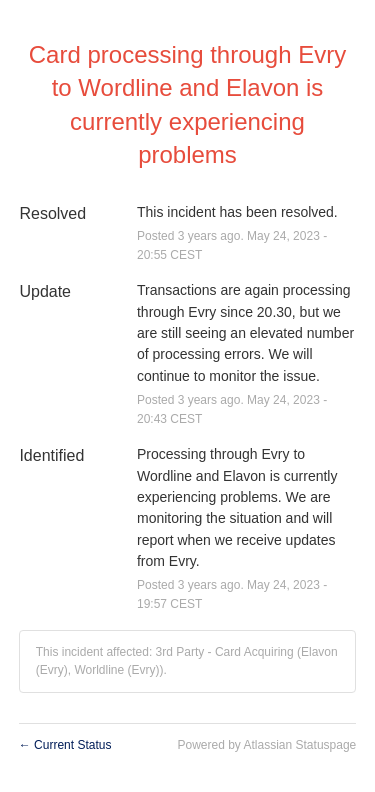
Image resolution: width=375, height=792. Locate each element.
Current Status (65, 745)
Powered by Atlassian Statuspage (266, 745)
